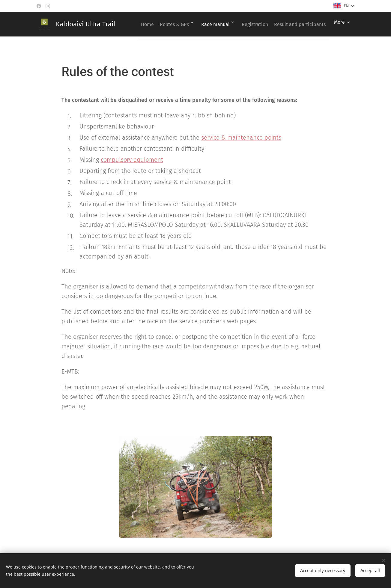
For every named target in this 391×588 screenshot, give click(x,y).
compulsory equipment (132, 160)
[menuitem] (192, 24)
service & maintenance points (241, 137)
